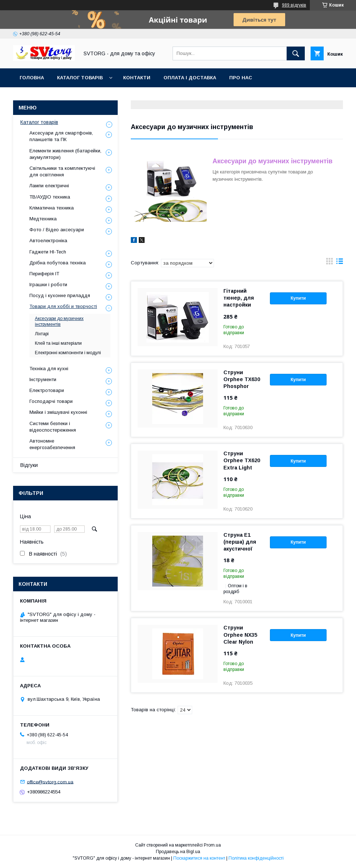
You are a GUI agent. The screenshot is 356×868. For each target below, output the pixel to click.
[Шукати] (296, 53)
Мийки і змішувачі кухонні (58, 412)
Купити (298, 298)
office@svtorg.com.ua (50, 782)
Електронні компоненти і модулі (68, 353)
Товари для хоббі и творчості (63, 306)
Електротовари (47, 390)
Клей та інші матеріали (58, 343)
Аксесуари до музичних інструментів (59, 321)
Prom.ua (212, 845)
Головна (32, 78)
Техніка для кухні (49, 369)
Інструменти (43, 379)
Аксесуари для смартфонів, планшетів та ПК (61, 136)
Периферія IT (44, 274)
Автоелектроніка (48, 241)
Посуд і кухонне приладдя (60, 295)
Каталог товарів (80, 78)
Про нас (241, 78)
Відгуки (29, 465)
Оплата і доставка (190, 78)
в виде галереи (329, 263)
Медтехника (43, 219)
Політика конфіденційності (256, 858)
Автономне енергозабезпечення (52, 444)
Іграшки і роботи (48, 285)
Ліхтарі (42, 334)
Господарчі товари (51, 401)
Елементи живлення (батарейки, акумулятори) (65, 154)
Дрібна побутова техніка (58, 263)
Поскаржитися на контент (199, 858)
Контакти (137, 78)
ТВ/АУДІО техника (50, 197)
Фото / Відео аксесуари (57, 230)
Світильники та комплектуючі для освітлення (62, 171)
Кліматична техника (52, 208)
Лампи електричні (49, 186)
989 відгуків (294, 5)
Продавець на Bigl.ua (178, 852)
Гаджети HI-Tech (48, 252)
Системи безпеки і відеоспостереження (53, 427)
